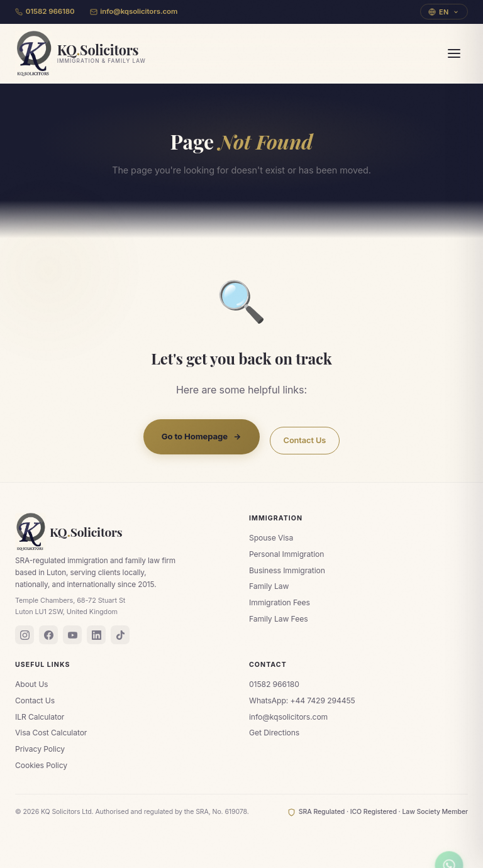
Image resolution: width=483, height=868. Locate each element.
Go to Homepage (202, 436)
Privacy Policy (40, 749)
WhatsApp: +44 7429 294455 (302, 700)
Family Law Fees (278, 619)
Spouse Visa (271, 538)
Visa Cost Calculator (51, 733)
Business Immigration (287, 570)
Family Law (269, 586)
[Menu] (454, 53)
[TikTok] (120, 635)
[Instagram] (25, 635)
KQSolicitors (69, 532)
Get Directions (274, 733)
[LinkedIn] (96, 635)
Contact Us (305, 440)
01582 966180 (45, 11)
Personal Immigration (286, 554)
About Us (31, 684)
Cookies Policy (41, 765)
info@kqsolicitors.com (134, 11)
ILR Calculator (40, 717)
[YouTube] (72, 635)
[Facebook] (48, 635)
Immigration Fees (280, 602)
